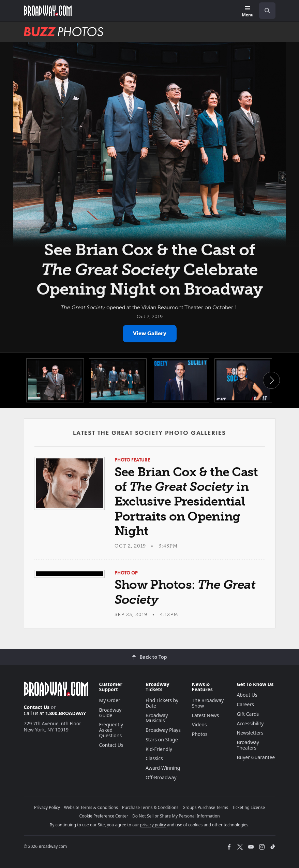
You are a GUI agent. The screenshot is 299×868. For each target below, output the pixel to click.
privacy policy (153, 825)
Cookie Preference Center (104, 816)
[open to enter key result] (267, 11)
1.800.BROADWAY (66, 713)
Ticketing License (249, 807)
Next (271, 380)
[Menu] (248, 12)
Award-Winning (163, 768)
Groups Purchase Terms (205, 807)
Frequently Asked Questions (111, 730)
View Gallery (150, 333)
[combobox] (265, 11)
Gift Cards (248, 714)
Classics (154, 758)
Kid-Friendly (159, 749)
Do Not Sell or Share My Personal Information (176, 816)
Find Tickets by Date (162, 703)
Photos (200, 734)
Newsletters (250, 733)
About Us (247, 695)
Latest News (206, 715)
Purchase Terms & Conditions (150, 807)
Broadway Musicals (157, 718)
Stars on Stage (162, 739)
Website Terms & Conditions (91, 807)
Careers (245, 704)
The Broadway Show (208, 703)
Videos (199, 724)
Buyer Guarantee (256, 757)
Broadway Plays (163, 730)
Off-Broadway (161, 777)
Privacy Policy (47, 807)
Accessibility (250, 723)
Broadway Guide (110, 713)
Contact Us (37, 707)
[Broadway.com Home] (48, 11)
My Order (110, 700)
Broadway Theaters (248, 745)
